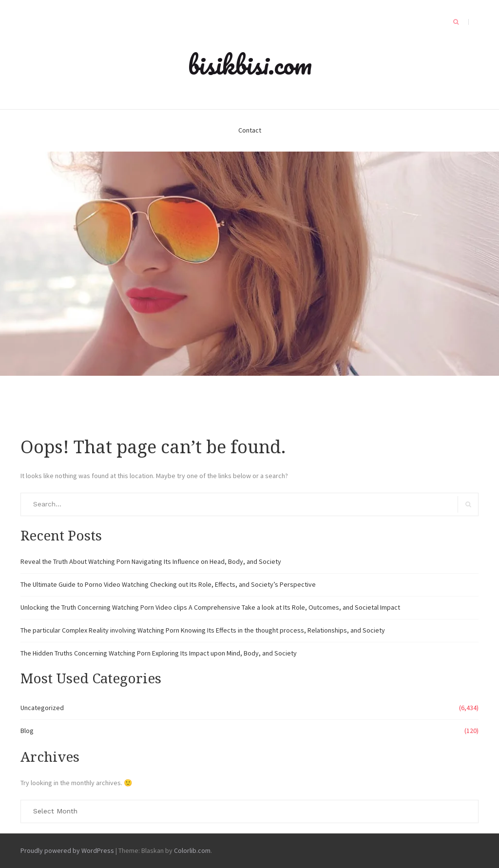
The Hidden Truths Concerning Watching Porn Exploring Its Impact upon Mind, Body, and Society (159, 653)
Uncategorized (42, 708)
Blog (27, 731)
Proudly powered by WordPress (67, 850)
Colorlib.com (192, 850)
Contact (250, 130)
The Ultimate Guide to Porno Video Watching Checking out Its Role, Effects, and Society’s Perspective (168, 584)
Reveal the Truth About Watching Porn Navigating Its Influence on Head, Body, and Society (151, 561)
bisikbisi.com (250, 64)
